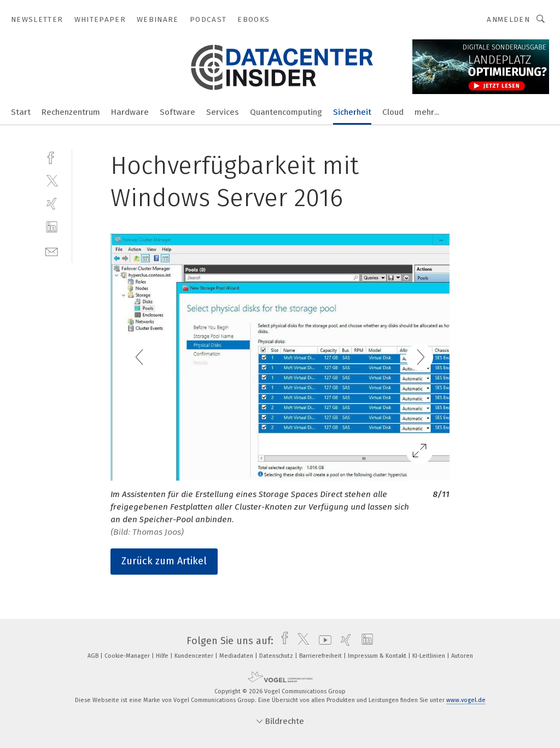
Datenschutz (277, 656)
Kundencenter (195, 656)
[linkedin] (52, 227)
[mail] (52, 251)
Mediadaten (237, 656)
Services (223, 112)
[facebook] (52, 157)
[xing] (52, 204)
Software (177, 112)
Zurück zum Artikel (164, 561)
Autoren (462, 656)
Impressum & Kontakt (378, 656)
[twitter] (52, 180)
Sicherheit (352, 112)
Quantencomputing (286, 112)
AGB (94, 656)
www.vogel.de (466, 700)
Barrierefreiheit (321, 656)
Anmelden (508, 19)
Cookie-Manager (128, 656)
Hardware (130, 112)
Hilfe (163, 656)
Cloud (393, 112)
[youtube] (322, 641)
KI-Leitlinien (430, 656)
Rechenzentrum (71, 112)
